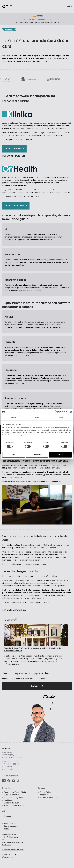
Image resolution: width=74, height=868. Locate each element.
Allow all (60, 455)
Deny (14, 455)
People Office (45, 792)
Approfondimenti (11, 823)
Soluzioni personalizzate (14, 806)
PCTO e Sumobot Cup (49, 797)
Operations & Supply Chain (15, 792)
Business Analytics (12, 795)
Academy (44, 795)
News (6, 829)
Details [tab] (37, 418)
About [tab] (61, 418)
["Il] (14, 149)
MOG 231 (6, 840)
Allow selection (37, 455)
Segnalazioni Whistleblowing (13, 842)
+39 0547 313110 (12, 776)
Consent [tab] (13, 418)
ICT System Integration (13, 797)
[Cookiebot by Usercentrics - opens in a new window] (58, 412)
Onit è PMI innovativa (10, 837)
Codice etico (7, 845)
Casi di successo (11, 826)
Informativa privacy (9, 834)
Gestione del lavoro (12, 803)
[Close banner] (71, 412)
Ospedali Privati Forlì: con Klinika (32, 650)
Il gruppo (7, 816)
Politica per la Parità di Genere (13, 850)
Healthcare (8, 800)
